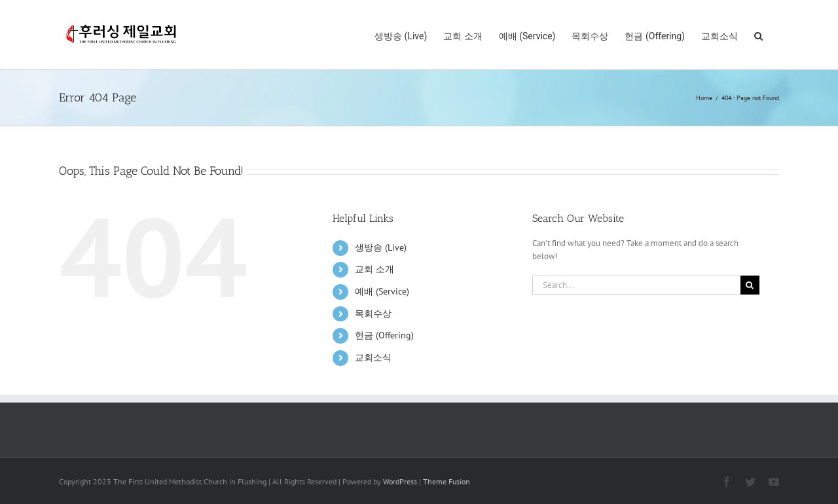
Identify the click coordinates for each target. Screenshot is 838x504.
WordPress (400, 481)
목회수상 (373, 314)
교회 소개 (374, 269)
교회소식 (373, 357)
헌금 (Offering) (384, 335)
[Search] (750, 285)
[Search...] (636, 285)
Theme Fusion (446, 481)
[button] (758, 35)
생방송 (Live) (381, 247)
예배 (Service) (382, 291)
